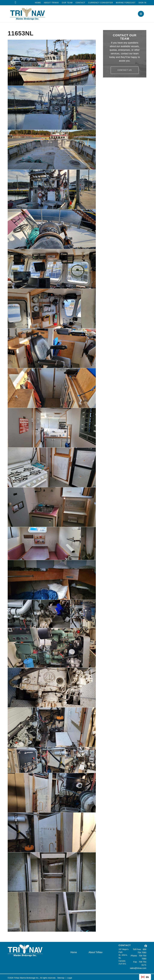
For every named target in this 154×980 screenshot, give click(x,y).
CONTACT (125, 945)
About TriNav (51, 3)
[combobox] (145, 977)
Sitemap (61, 976)
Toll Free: (134, 949)
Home (38, 3)
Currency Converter (101, 3)
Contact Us (125, 70)
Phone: (135, 955)
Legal (70, 976)
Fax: (136, 961)
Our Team (67, 3)
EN (145, 977)
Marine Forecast (126, 3)
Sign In (142, 3)
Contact (80, 3)
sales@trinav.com (139, 967)
